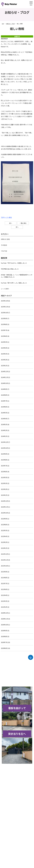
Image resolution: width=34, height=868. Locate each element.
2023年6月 (4, 472)
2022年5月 (4, 530)
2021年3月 (4, 601)
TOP (3, 24)
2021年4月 (4, 595)
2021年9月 (4, 572)
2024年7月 (4, 401)
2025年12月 (4, 301)
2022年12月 (4, 501)
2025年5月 (4, 342)
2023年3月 (4, 483)
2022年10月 (4, 513)
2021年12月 (4, 554)
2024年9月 (4, 389)
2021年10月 (4, 566)
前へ (11, 223)
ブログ (3, 251)
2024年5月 (4, 413)
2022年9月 (4, 519)
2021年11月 (4, 560)
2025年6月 (4, 336)
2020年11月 (4, 619)
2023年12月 (4, 442)
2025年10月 (4, 313)
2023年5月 (4, 477)
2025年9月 (4, 318)
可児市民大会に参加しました (10, 269)
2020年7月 (4, 642)
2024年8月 (4, 395)
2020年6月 (4, 648)
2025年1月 (4, 366)
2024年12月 (4, 371)
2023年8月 (4, 460)
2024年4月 (4, 419)
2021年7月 (4, 583)
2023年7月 (4, 466)
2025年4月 (4, 348)
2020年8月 (4, 636)
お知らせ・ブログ (10, 24)
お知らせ (4, 239)
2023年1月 (4, 495)
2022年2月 (4, 542)
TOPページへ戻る (6, 217)
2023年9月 (4, 454)
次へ (17, 227)
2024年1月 (4, 436)
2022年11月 (4, 507)
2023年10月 (4, 448)
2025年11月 (4, 307)
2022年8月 (4, 525)
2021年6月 (4, 589)
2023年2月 (4, 489)
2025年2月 (4, 360)
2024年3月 (4, 424)
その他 (3, 245)
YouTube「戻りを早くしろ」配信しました (14, 283)
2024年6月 (4, 407)
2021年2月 (4, 607)
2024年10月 (4, 383)
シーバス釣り (5, 289)
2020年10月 (4, 625)
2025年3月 (4, 354)
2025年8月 (4, 324)
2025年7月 (4, 330)
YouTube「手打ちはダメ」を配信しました (14, 263)
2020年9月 (4, 631)
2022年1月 (4, 548)
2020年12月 (4, 613)
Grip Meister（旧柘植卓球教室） (15, 4)
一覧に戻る (23, 223)
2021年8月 (4, 578)
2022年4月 (4, 536)
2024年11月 (4, 377)
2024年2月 (4, 430)
